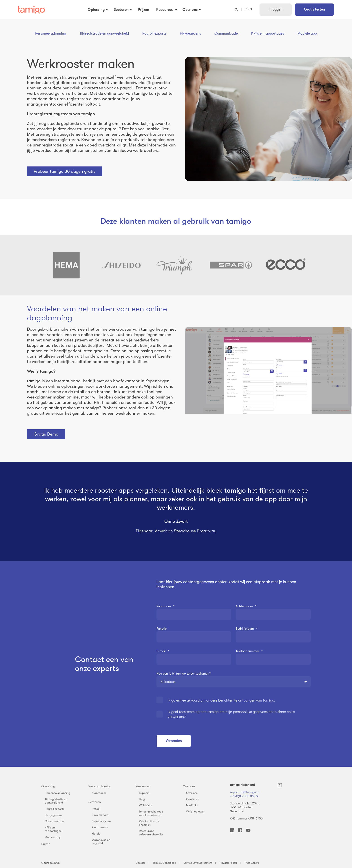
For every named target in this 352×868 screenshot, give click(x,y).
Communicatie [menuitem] (54, 821)
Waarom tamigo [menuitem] (100, 786)
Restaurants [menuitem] (100, 827)
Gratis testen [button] (314, 9)
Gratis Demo (46, 434)
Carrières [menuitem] (192, 799)
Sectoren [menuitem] (95, 802)
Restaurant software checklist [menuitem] (151, 833)
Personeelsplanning (51, 33)
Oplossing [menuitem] (48, 786)
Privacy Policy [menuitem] (228, 863)
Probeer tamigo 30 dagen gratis (65, 171)
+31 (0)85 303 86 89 (244, 796)
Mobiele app (307, 33)
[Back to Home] (31, 10)
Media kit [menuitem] (192, 805)
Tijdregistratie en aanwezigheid (104, 33)
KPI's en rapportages (268, 33)
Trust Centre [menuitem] (252, 863)
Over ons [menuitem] (189, 786)
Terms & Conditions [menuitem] (164, 863)
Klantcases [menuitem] (99, 793)
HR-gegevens (190, 33)
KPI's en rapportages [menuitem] (53, 829)
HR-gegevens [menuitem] (53, 815)
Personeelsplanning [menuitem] (57, 793)
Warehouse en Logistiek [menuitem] (101, 842)
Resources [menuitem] (143, 786)
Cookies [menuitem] (140, 863)
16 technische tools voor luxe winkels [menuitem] (151, 813)
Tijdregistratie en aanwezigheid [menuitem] (56, 801)
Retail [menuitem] (96, 809)
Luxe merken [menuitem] (100, 815)
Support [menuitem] (144, 793)
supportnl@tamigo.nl (245, 792)
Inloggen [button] (276, 9)
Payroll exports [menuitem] (55, 809)
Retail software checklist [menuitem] (149, 823)
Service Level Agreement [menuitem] (198, 863)
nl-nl (249, 9)
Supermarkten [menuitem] (101, 821)
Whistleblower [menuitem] (195, 812)
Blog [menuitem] (142, 799)
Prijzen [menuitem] (46, 844)
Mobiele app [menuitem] (53, 837)
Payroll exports (154, 33)
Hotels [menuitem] (96, 834)
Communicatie (226, 33)
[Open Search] (237, 9)
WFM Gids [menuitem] (146, 805)
